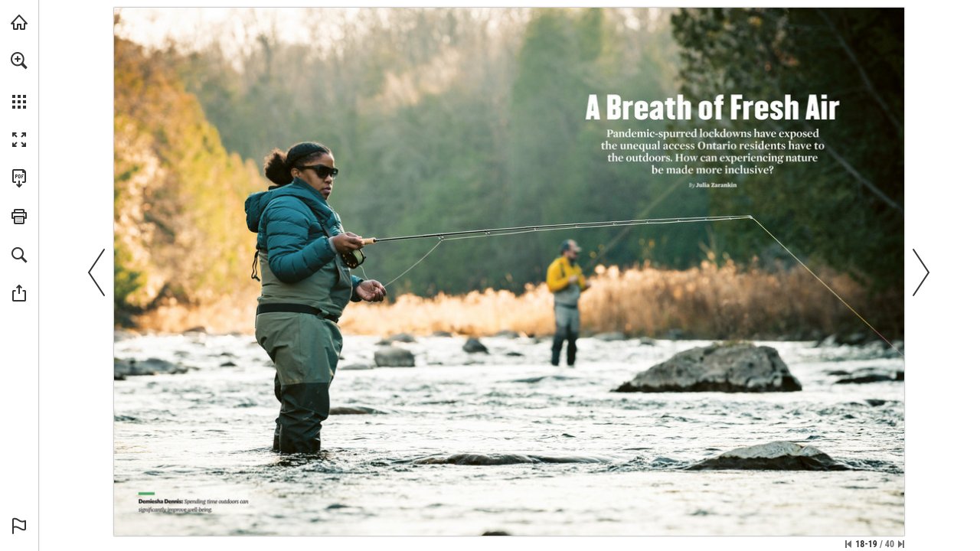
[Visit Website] (460, 510)
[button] (19, 60)
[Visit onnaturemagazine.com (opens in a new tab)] (19, 22)
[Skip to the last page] (901, 544)
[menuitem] (19, 80)
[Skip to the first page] (848, 544)
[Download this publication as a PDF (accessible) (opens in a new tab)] (19, 178)
